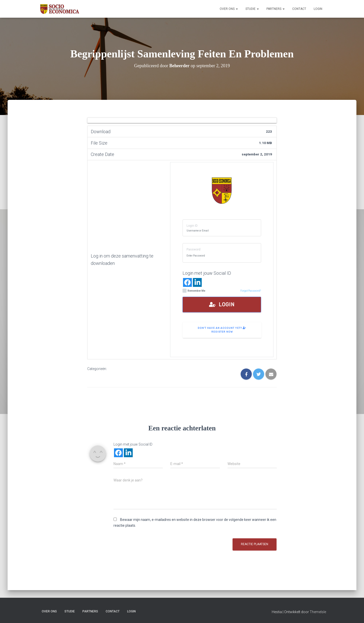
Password (194, 249)
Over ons (229, 9)
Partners (276, 9)
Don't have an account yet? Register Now (222, 330)
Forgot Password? (251, 291)
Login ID (192, 226)
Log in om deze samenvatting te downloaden (122, 260)
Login (318, 9)
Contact (299, 9)
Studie (252, 9)
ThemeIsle (318, 612)
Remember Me (194, 291)
